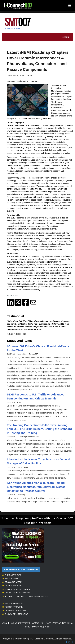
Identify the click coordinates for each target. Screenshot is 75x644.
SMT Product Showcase (16, 593)
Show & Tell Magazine (15, 614)
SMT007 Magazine (12, 603)
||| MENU (65, 37)
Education (31, 523)
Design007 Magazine (14, 611)
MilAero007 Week (13, 586)
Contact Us (37, 623)
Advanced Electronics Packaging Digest (26, 596)
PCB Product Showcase (16, 589)
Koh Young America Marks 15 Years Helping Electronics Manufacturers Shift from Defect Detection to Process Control (36, 487)
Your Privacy (21, 623)
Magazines (23, 519)
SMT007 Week (10, 579)
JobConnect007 (62, 519)
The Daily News (11, 575)
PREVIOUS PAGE (12, 29)
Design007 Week (12, 582)
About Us (7, 623)
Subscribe (8, 519)
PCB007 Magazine (12, 607)
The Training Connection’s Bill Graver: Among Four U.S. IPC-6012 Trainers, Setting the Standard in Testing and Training (39, 429)
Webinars (45, 523)
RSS (47, 627)
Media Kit (37, 627)
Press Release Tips (56, 623)
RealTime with (41, 519)
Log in (70, 642)
